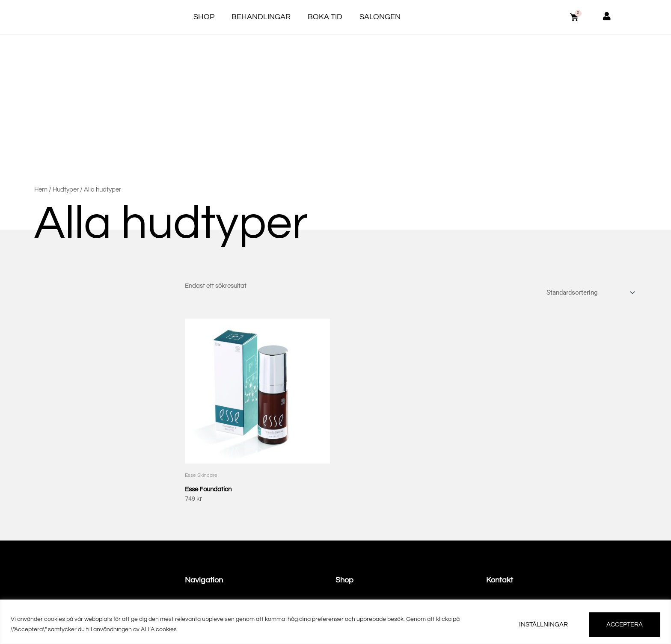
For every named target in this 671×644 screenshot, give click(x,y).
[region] (335, 622)
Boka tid (325, 17)
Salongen (380, 17)
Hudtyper (66, 190)
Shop (204, 17)
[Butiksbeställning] (589, 290)
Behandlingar (261, 17)
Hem (41, 190)
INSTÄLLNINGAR (543, 625)
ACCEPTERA (625, 625)
